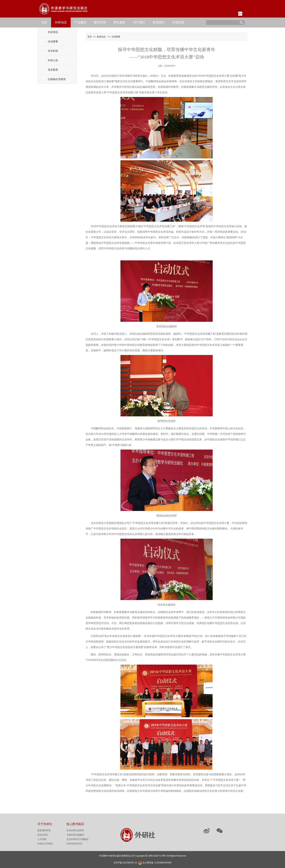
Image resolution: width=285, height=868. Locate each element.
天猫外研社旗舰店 (75, 835)
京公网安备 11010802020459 (157, 862)
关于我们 (139, 22)
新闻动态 (101, 37)
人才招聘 (42, 839)
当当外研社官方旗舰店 (77, 839)
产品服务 (80, 22)
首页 (44, 22)
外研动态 (61, 22)
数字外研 (100, 22)
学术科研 (53, 51)
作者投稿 (178, 22)
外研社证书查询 (45, 844)
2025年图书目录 (74, 844)
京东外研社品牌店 (75, 830)
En (240, 14)
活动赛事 (53, 41)
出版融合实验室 (57, 79)
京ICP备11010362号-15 (125, 863)
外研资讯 (53, 32)
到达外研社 (43, 835)
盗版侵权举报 (44, 830)
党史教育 (53, 70)
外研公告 (53, 60)
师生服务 (120, 22)
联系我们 (159, 22)
